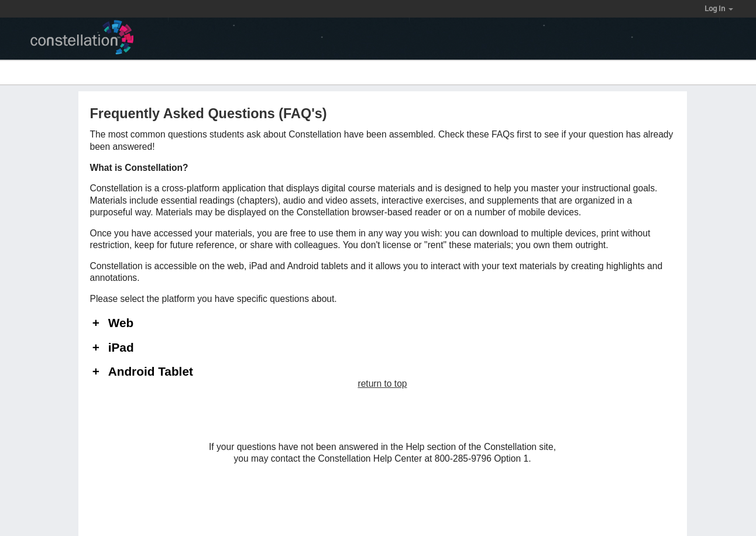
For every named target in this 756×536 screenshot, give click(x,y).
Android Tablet (151, 372)
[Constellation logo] (87, 39)
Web (121, 323)
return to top (382, 384)
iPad (121, 348)
